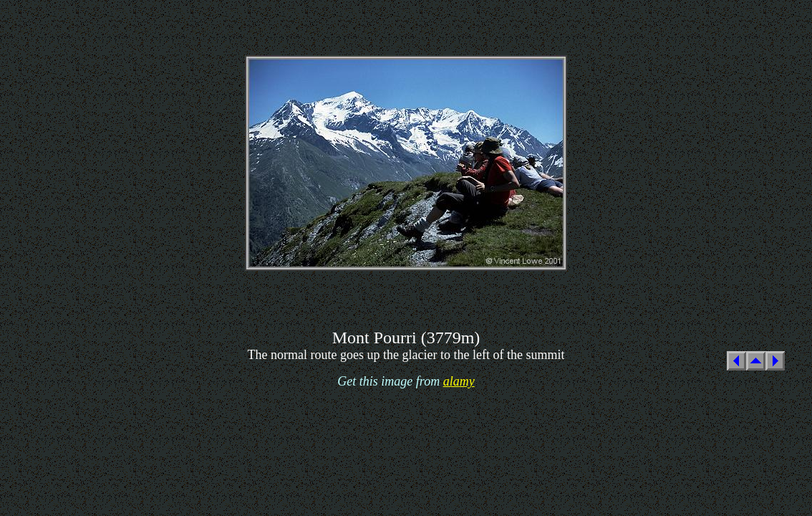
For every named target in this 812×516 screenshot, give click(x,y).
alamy (459, 381)
